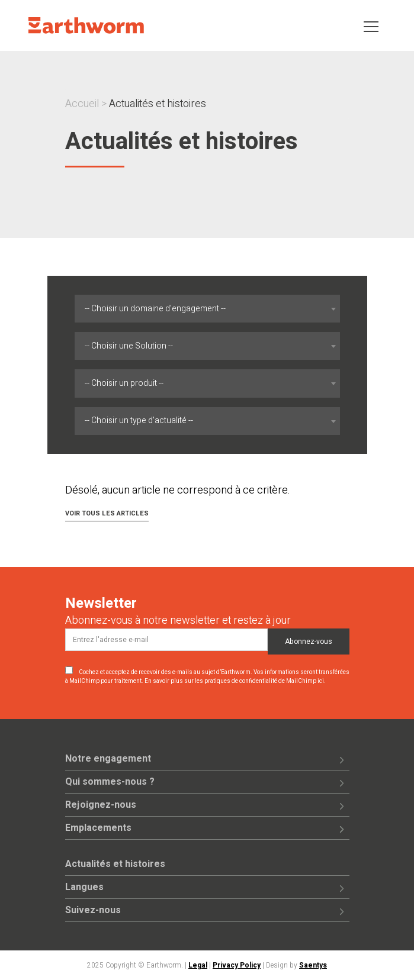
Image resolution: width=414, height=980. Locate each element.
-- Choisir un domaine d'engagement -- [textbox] (155, 309)
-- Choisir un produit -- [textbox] (124, 383)
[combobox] (207, 309)
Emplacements (98, 828)
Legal (198, 965)
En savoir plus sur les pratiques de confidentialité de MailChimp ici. (235, 681)
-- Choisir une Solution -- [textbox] (129, 346)
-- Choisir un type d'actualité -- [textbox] (139, 420)
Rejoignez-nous (101, 805)
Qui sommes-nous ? (110, 782)
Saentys (313, 965)
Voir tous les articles (107, 513)
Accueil (82, 104)
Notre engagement (108, 759)
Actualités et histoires (115, 864)
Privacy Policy (237, 965)
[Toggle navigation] (371, 26)
